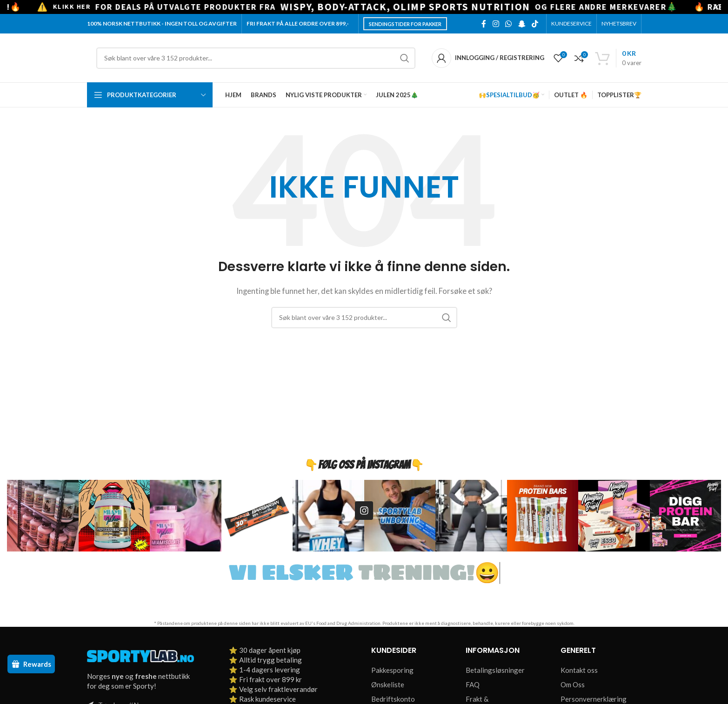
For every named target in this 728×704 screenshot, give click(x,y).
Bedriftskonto (393, 699)
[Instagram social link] (496, 24)
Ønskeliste (388, 684)
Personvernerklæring (594, 699)
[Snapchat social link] (522, 24)
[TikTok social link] (535, 24)
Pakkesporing (392, 670)
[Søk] (256, 58)
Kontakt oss (579, 670)
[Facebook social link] (484, 24)
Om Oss (573, 684)
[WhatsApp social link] (509, 24)
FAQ (473, 684)
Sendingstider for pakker (405, 24)
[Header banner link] (350, 7)
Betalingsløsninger (495, 670)
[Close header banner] (716, 7)
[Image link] (140, 655)
